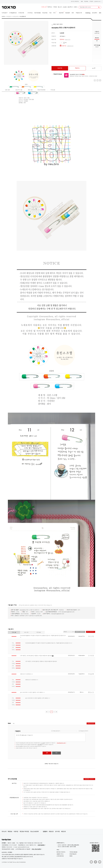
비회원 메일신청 (73, 854)
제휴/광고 (51, 832)
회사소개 (4, 832)
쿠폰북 (71, 856)
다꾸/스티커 (15, 17)
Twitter (95, 80)
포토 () (26, 632)
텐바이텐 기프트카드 (61, 852)
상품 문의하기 (91, 723)
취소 (56, 753)
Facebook (97, 80)
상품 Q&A (40, 745)
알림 (82, 2)
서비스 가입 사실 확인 (36, 849)
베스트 (60, 7)
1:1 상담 (42, 743)
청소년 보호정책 (35, 832)
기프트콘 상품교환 (73, 852)
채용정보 (10, 832)
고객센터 (91, 2)
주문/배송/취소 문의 (61, 743)
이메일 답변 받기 (56, 731)
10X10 (9, 7)
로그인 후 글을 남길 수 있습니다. (50, 737)
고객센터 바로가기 (60, 843)
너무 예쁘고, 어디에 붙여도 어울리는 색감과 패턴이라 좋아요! (37, 656)
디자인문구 (9, 17)
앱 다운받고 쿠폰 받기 (94, 843)
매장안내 (63, 832)
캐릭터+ (50, 7)
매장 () (39, 632)
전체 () (14, 632)
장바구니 (98, 2)
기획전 (55, 7)
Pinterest (100, 80)
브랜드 (76, 7)
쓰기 (97, 47)
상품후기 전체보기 (80, 632)
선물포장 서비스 (60, 854)
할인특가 (70, 7)
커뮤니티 (44, 7)
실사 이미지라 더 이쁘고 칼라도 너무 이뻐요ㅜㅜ (32, 692)
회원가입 (77, 2)
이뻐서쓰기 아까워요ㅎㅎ (26, 674)
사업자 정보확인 (41, 845)
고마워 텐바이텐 (60, 856)
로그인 (72, 2)
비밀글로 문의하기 (84, 731)
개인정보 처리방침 (24, 832)
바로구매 (60, 68)
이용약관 (16, 832)
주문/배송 (86, 2)
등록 (47, 753)
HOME (3, 17)
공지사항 (57, 832)
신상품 (65, 7)
